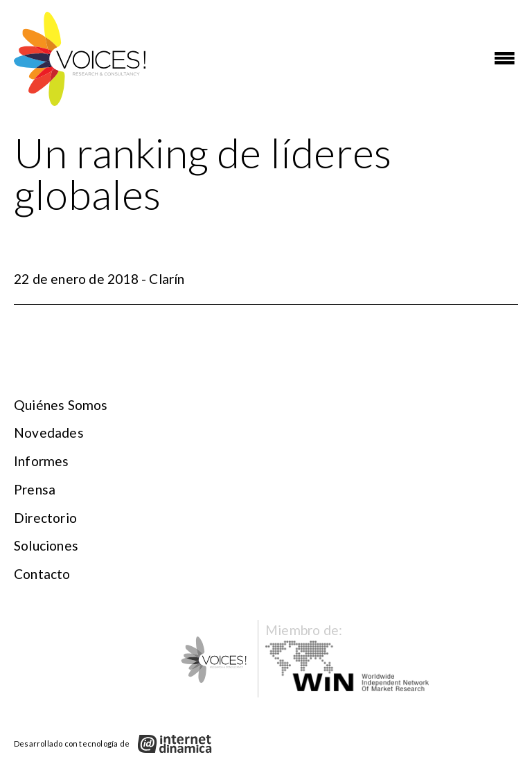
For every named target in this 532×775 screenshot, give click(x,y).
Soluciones (46, 545)
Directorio (45, 518)
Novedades (49, 433)
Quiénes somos (61, 405)
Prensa (35, 489)
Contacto (42, 574)
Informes (42, 461)
